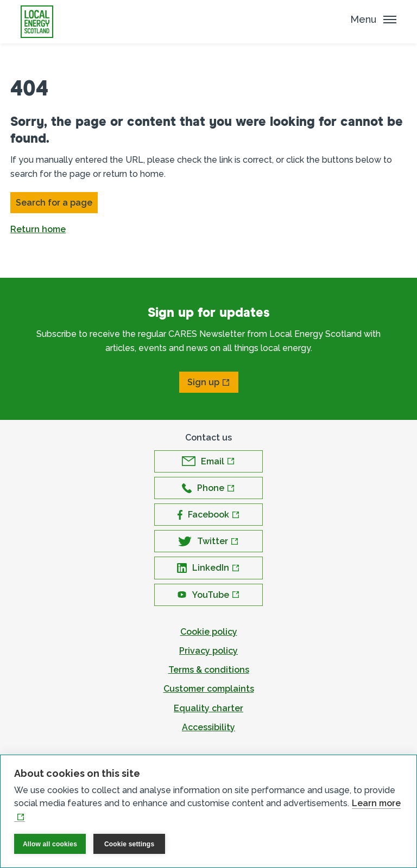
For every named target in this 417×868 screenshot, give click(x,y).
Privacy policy (208, 651)
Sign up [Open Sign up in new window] (203, 382)
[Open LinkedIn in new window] (208, 568)
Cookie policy (209, 632)
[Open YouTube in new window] (208, 595)
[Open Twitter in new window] (208, 541)
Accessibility (208, 727)
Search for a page (54, 203)
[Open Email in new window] (208, 461)
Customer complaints (209, 689)
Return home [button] (38, 229)
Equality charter (208, 708)
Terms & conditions (209, 670)
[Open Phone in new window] (208, 488)
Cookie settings (129, 844)
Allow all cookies (50, 844)
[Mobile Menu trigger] (373, 19)
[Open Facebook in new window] (208, 515)
